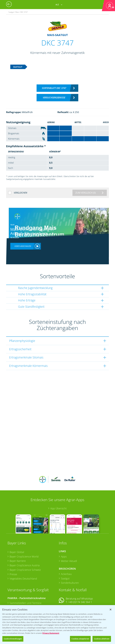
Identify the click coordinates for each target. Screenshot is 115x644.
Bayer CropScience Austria (25, 547)
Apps (64, 538)
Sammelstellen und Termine (26, 585)
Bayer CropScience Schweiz (25, 551)
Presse (13, 556)
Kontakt (67, 591)
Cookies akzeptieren (80, 639)
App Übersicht (58, 490)
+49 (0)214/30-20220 (80, 603)
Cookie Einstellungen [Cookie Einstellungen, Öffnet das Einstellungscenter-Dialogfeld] (13, 639)
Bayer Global (17, 534)
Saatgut (65, 560)
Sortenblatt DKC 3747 (54, 88)
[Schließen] (111, 610)
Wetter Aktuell (69, 543)
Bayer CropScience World (24, 538)
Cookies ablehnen (102, 639)
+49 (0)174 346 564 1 (80, 584)
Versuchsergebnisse (54, 98)
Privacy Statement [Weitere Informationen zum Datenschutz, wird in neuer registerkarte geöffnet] (51, 633)
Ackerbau (66, 556)
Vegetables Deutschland (23, 560)
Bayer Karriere (18, 543)
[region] (57, 625)
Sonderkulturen (70, 564)
